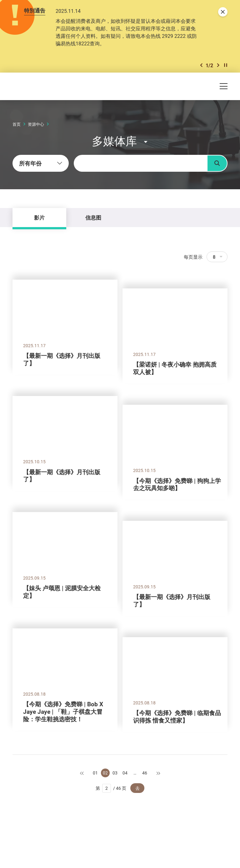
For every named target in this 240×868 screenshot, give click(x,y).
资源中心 (36, 124)
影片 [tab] (39, 218)
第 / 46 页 (111, 788)
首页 (17, 124)
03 (115, 773)
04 (125, 773)
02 (105, 773)
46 (145, 773)
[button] (201, 65)
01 (95, 773)
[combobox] (41, 163)
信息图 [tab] (93, 218)
